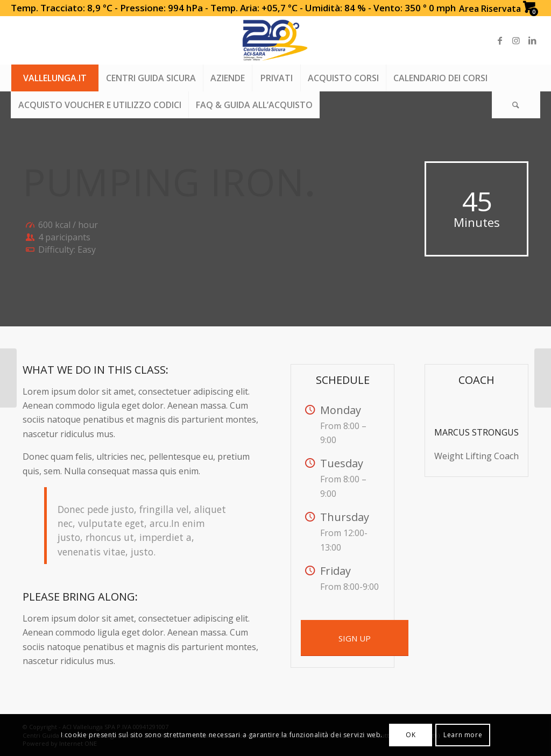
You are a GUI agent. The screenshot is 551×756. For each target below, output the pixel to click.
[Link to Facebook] (500, 40)
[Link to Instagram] (516, 40)
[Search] (516, 105)
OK (411, 735)
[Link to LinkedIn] (532, 40)
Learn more (463, 735)
